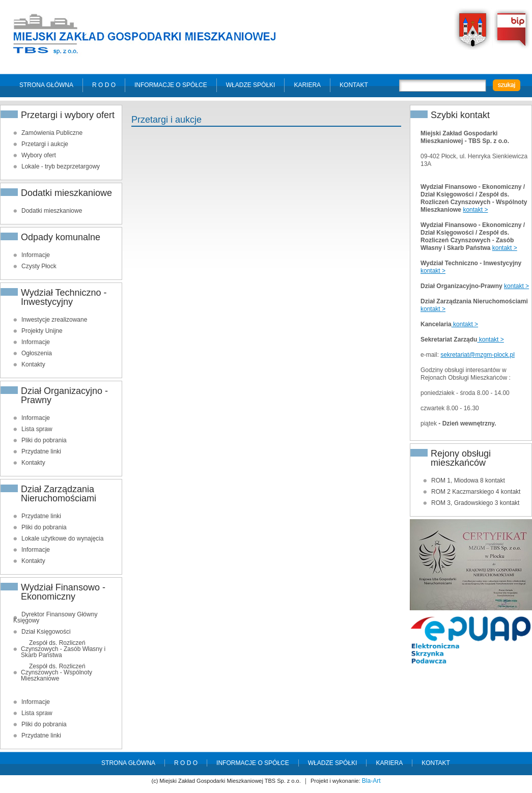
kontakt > (475, 210)
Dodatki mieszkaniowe (52, 211)
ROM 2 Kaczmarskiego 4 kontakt (476, 492)
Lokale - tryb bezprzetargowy (61, 166)
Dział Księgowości (46, 632)
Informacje (36, 255)
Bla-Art (371, 781)
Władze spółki (251, 85)
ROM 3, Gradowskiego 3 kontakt (475, 503)
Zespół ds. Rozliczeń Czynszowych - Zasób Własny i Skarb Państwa (63, 649)
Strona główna (46, 85)
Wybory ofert (39, 155)
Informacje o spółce (171, 85)
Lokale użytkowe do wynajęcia (62, 539)
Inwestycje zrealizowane (54, 320)
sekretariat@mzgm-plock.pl (478, 355)
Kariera (307, 85)
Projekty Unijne (42, 331)
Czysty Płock (39, 266)
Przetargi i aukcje (45, 144)
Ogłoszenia (37, 353)
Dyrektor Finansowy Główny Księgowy (55, 617)
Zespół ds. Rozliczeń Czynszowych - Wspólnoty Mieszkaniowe (57, 672)
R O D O (104, 85)
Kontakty (33, 364)
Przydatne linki (41, 451)
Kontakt (354, 85)
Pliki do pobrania (44, 440)
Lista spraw (37, 429)
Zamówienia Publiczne (52, 133)
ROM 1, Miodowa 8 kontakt (468, 480)
